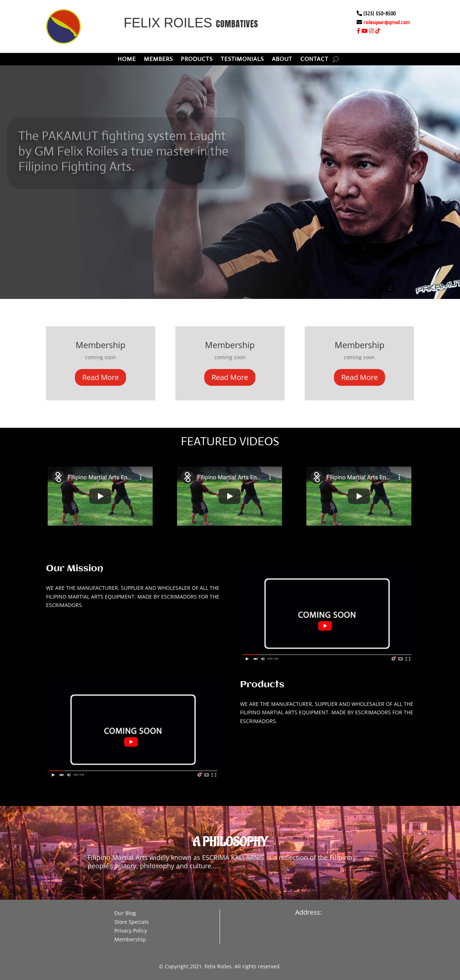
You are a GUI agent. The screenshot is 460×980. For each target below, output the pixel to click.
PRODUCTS (197, 60)
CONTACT (314, 60)
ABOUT (282, 60)
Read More (100, 377)
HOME (127, 60)
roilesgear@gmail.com (387, 22)
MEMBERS (158, 60)
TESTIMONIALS (242, 60)
